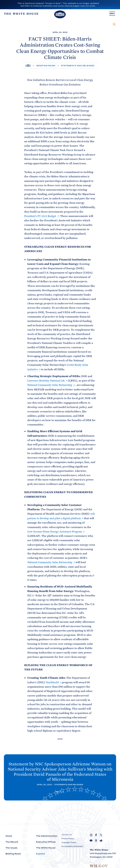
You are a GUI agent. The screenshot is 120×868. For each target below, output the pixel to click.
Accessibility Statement (72, 846)
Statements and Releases (78, 66)
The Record (12, 842)
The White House (46, 848)
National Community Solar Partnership (56, 385)
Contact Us (67, 835)
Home (9, 836)
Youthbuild (53, 681)
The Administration (47, 836)
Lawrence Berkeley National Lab (47, 380)
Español (41, 854)
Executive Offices (46, 842)
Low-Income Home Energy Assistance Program (57, 531)
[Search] (114, 24)
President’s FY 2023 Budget (41, 216)
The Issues (11, 848)
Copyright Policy (69, 842)
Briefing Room (46, 66)
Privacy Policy (68, 839)
